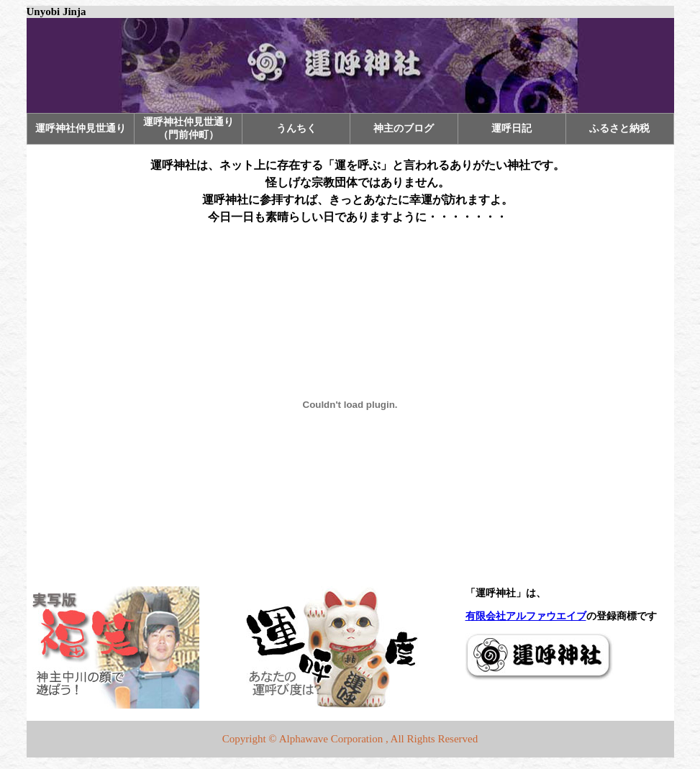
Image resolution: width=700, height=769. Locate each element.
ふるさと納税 (619, 128)
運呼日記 (512, 128)
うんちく (296, 128)
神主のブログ (404, 128)
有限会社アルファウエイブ (526, 616)
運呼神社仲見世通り (81, 128)
